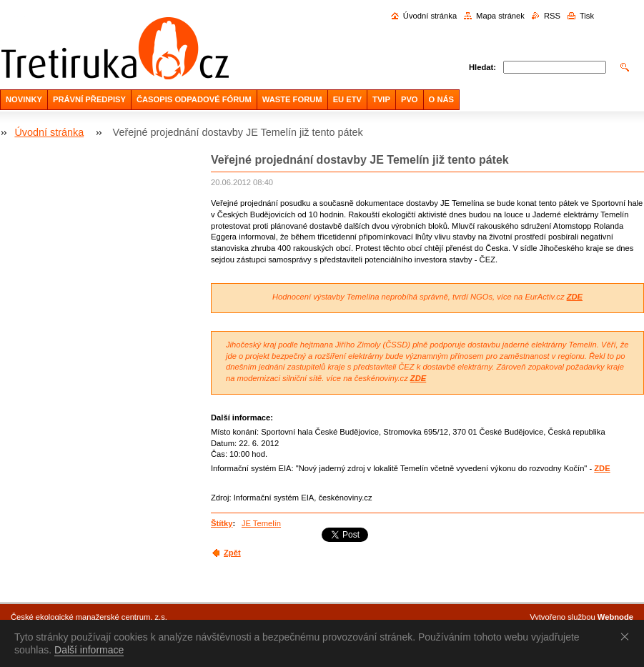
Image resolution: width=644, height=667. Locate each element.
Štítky (222, 523)
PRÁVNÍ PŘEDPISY (89, 99)
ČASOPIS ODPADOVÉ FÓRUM (194, 99)
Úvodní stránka (430, 16)
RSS (552, 16)
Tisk (587, 16)
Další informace (89, 650)
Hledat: (482, 67)
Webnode (615, 617)
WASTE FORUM (292, 99)
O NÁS (441, 99)
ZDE (575, 297)
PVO (410, 99)
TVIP (381, 99)
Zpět (232, 553)
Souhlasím (628, 636)
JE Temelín (261, 523)
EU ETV (347, 99)
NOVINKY (24, 99)
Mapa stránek (500, 16)
